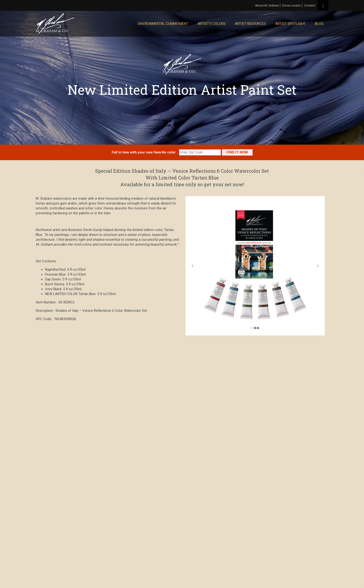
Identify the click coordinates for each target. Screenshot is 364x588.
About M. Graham (267, 5)
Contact (310, 5)
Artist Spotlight (291, 24)
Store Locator (291, 5)
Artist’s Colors (212, 24)
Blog (319, 24)
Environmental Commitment (163, 24)
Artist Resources (250, 24)
